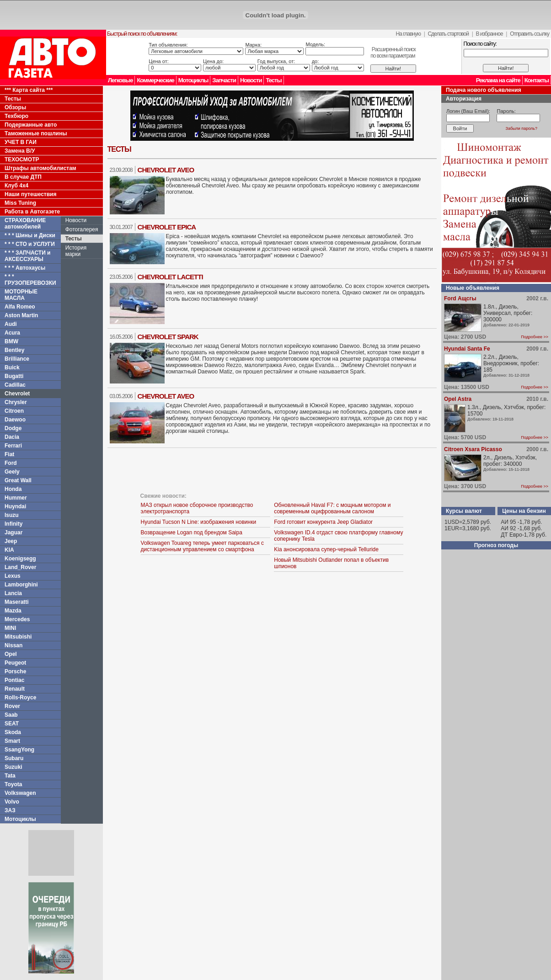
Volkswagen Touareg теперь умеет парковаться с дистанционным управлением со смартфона (202, 546)
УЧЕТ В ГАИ (21, 142)
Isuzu (12, 515)
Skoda (13, 732)
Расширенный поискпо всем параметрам (393, 53)
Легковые (120, 80)
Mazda (13, 611)
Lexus (13, 576)
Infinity (13, 524)
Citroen (14, 411)
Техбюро (16, 116)
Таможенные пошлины (36, 133)
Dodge (13, 428)
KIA (9, 550)
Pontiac (14, 680)
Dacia (12, 437)
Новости (251, 80)
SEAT (12, 724)
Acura (12, 333)
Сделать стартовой (448, 34)
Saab (11, 715)
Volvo (12, 802)
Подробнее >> (535, 337)
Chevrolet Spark (168, 337)
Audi (11, 324)
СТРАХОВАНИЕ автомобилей (25, 224)
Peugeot (15, 663)
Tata (10, 776)
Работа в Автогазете (32, 212)
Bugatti (14, 376)
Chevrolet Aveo (166, 170)
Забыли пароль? (522, 128)
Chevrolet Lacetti (170, 277)
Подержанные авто (31, 125)
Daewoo (15, 420)
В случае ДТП (23, 177)
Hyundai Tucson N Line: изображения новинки (199, 522)
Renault (15, 689)
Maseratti (17, 602)
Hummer (16, 498)
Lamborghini (21, 585)
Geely (12, 472)
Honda (13, 489)
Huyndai (15, 506)
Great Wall (18, 480)
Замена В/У (20, 151)
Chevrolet (17, 394)
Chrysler (16, 402)
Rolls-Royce (20, 698)
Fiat (9, 454)
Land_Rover (20, 567)
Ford (11, 463)
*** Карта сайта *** (29, 90)
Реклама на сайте (498, 80)
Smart (12, 741)
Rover (12, 706)
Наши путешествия (31, 194)
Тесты (273, 80)
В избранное (489, 34)
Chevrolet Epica (167, 227)
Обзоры (15, 107)
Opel (11, 654)
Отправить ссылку (530, 34)
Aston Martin (21, 315)
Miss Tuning (20, 203)
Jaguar (13, 533)
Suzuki (13, 767)
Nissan (13, 645)
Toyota (13, 784)
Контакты (537, 80)
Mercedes (17, 619)
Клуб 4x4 (16, 186)
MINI (10, 628)
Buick (12, 367)
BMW (11, 341)
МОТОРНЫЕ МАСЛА (21, 295)
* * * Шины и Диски (30, 235)
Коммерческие (155, 80)
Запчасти (224, 80)
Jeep (11, 541)
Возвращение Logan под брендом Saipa (192, 533)
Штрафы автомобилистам (40, 168)
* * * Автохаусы (25, 268)
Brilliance (17, 359)
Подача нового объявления (484, 90)
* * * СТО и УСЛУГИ (30, 244)
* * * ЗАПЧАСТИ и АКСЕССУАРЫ (28, 256)
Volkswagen (20, 793)
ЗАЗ (10, 810)
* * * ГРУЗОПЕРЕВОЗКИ (30, 280)
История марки (76, 251)
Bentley (14, 350)
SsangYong (19, 750)
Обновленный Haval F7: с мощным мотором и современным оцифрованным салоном (332, 508)
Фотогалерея (82, 229)
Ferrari (13, 446)
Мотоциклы (193, 80)
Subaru (14, 758)
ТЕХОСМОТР (22, 160)
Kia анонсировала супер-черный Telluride (326, 549)
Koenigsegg (20, 559)
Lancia (13, 593)
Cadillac (15, 385)
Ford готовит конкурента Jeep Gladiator (323, 522)
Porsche (15, 671)
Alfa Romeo (20, 307)
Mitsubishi (18, 637)
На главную (408, 34)
